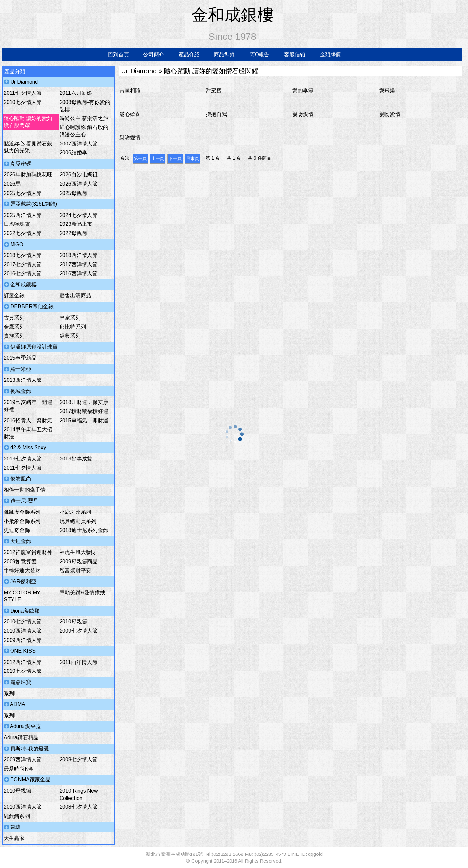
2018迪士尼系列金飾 (84, 530)
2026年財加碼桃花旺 (28, 175)
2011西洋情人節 (78, 662)
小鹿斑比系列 (75, 512)
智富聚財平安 (75, 571)
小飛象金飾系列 (22, 521)
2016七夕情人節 (23, 273)
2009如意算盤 (20, 561)
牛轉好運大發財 (22, 571)
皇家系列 (70, 318)
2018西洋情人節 (79, 255)
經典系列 (70, 336)
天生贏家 (14, 838)
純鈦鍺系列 (17, 816)
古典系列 (14, 318)
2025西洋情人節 (23, 215)
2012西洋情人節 (23, 662)
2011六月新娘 (76, 93)
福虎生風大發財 (78, 552)
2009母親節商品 (79, 561)
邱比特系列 (73, 327)
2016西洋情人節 (79, 273)
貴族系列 (14, 336)
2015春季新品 (20, 358)
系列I (10, 693)
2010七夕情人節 (23, 102)
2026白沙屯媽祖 (79, 175)
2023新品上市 (76, 224)
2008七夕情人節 (79, 760)
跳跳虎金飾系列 (22, 512)
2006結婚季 (73, 153)
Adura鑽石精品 (21, 737)
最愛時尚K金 (19, 769)
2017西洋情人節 (79, 264)
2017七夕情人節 (23, 264)
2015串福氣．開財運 (84, 421)
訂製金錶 (14, 295)
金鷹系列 (14, 327)
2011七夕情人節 (23, 93)
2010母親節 (73, 622)
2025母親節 (73, 193)
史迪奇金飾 (17, 530)
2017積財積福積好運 (84, 411)
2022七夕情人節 (23, 233)
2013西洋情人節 (23, 380)
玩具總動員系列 (78, 521)
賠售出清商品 (75, 295)
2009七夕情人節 (79, 631)
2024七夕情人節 (79, 215)
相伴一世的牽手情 (25, 490)
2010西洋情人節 (23, 631)
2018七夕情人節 (23, 255)
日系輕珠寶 (17, 224)
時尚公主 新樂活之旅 (84, 118)
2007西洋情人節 (79, 144)
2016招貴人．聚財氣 (28, 421)
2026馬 (12, 184)
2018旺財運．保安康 (84, 402)
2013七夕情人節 (23, 459)
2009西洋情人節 (23, 640)
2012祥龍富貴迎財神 (28, 552)
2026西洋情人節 (79, 184)
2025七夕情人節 (23, 193)
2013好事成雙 (76, 459)
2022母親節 (73, 233)
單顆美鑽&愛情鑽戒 (82, 593)
